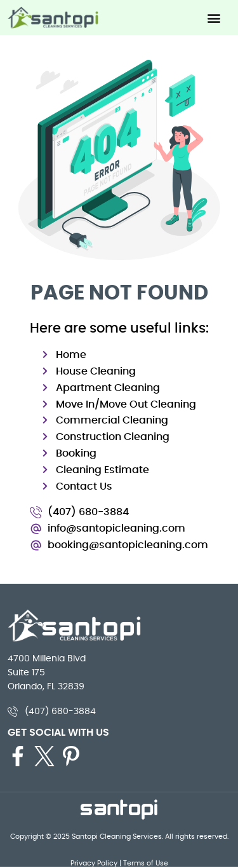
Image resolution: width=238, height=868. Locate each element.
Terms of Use (146, 863)
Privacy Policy (94, 863)
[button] (214, 17)
